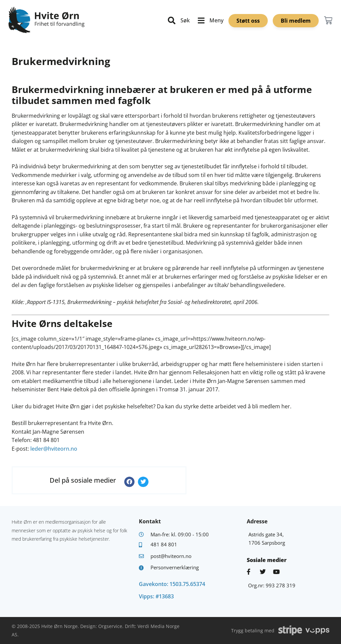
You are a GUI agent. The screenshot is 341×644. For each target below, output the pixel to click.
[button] (130, 482)
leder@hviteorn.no (54, 449)
